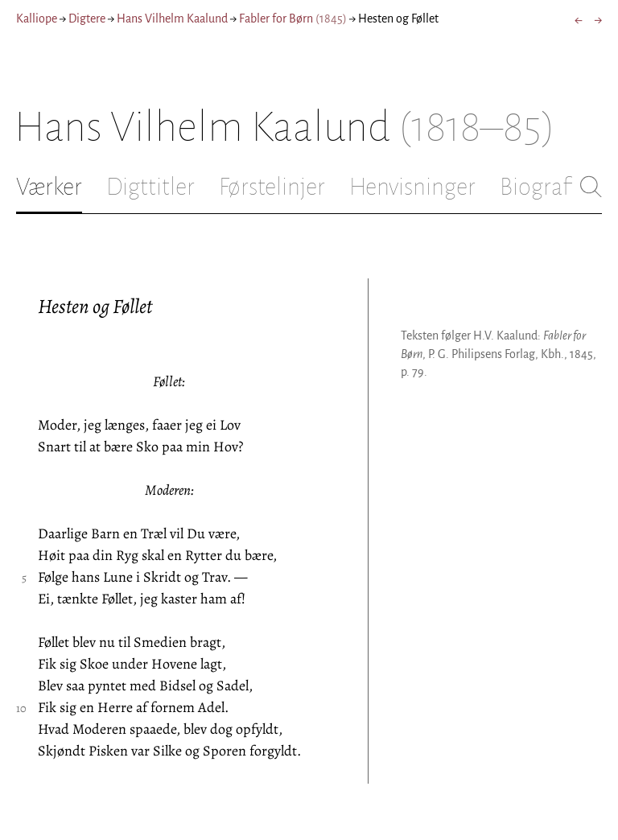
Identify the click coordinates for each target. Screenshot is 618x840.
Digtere (87, 19)
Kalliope (37, 19)
